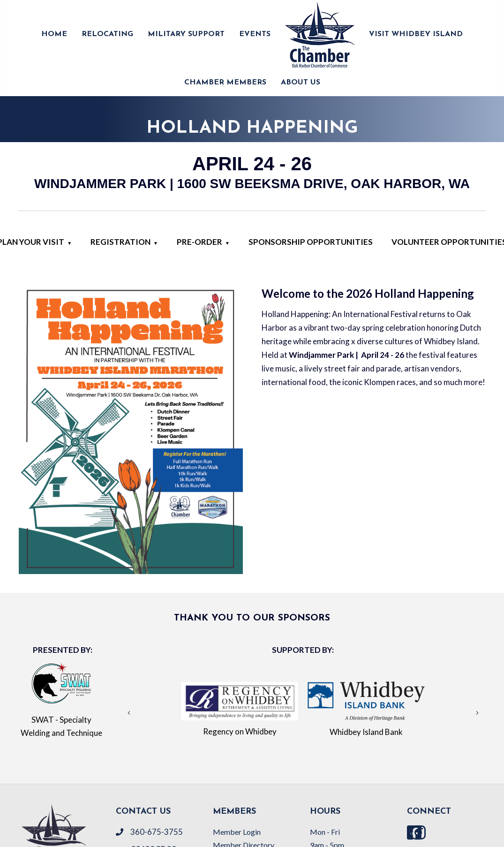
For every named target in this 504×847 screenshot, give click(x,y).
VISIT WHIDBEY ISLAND (416, 34)
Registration (120, 242)
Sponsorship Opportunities (311, 242)
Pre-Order (199, 242)
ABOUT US (301, 83)
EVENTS (255, 34)
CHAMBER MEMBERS (225, 83)
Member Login (237, 832)
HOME (54, 34)
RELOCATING (107, 34)
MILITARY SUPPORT (186, 34)
